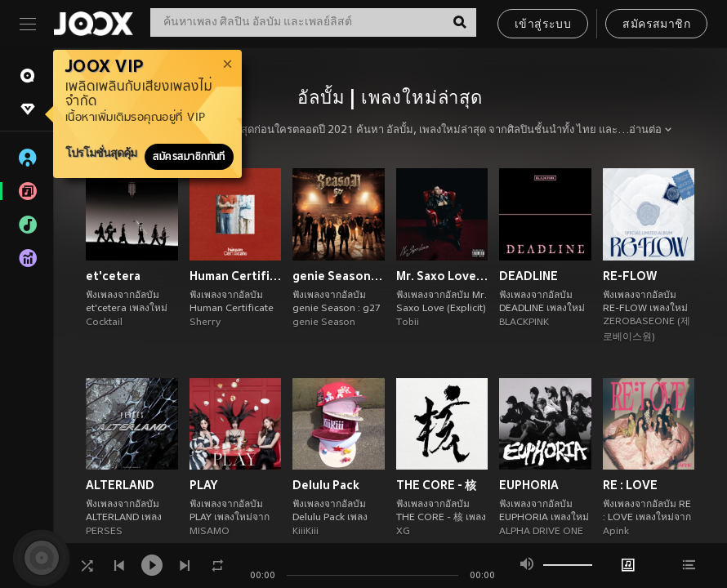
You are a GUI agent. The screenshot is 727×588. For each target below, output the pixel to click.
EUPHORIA (529, 485)
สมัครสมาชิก (656, 25)
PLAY (203, 485)
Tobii (408, 323)
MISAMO (210, 532)
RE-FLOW (630, 276)
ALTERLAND (120, 485)
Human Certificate (236, 276)
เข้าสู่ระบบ (543, 25)
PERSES (104, 532)
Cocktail (104, 323)
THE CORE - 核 (436, 485)
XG (403, 532)
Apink (616, 532)
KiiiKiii (306, 532)
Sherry (205, 323)
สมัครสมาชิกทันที (189, 157)
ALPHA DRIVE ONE (541, 532)
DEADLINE (529, 276)
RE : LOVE (630, 485)
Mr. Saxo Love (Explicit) (442, 276)
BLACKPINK (524, 323)
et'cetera (113, 276)
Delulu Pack (326, 485)
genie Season (324, 323)
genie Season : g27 (339, 276)
